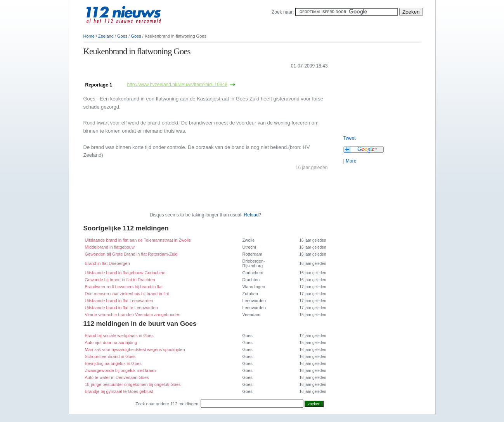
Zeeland (106, 36)
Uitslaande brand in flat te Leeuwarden (121, 308)
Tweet (350, 138)
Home (89, 36)
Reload (251, 215)
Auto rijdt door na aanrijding (111, 342)
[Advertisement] (174, 77)
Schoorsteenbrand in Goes (110, 356)
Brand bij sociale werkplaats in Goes (119, 336)
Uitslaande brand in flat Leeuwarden (119, 301)
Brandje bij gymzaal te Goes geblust (119, 391)
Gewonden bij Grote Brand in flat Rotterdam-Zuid (131, 254)
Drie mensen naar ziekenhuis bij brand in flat (127, 294)
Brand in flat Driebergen (107, 263)
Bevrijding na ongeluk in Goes (113, 363)
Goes (122, 36)
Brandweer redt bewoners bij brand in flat (124, 287)
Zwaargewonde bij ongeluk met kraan (120, 370)
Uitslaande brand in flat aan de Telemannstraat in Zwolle (138, 240)
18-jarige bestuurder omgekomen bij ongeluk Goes (133, 384)
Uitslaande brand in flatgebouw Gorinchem (125, 273)
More (351, 161)
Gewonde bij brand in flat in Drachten (120, 280)
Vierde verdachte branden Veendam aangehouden (133, 315)
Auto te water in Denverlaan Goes (117, 377)
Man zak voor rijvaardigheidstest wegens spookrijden (135, 349)
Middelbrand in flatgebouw (110, 247)
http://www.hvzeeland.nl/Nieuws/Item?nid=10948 (178, 85)
